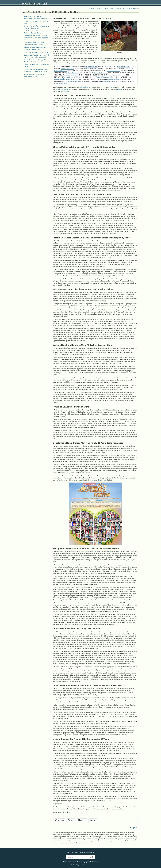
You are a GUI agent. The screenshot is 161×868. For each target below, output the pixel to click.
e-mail (93, 820)
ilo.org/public (65, 91)
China (99, 8)
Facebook (60, 820)
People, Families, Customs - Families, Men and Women (121, 8)
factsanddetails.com (91, 67)
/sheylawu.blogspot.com (64, 89)
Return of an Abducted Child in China (36, 52)
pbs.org (112, 87)
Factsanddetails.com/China (72, 77)
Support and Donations (87, 852)
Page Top (134, 828)
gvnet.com (120, 89)
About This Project (72, 852)
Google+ (82, 820)
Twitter (71, 820)
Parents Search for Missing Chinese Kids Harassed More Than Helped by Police (36, 38)
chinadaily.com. (85, 87)
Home (93, 8)
